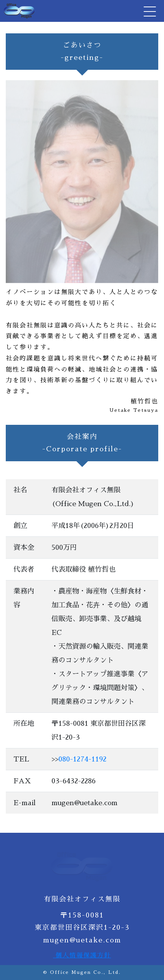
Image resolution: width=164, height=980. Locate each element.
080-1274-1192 (82, 759)
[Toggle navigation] (149, 11)
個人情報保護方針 (82, 955)
